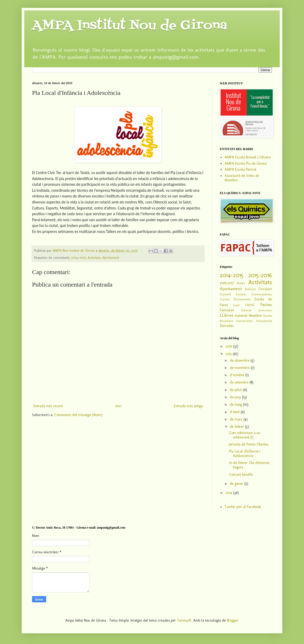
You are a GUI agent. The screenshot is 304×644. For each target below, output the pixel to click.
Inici (118, 406)
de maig (236, 404)
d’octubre (238, 375)
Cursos (225, 299)
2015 (229, 354)
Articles (250, 289)
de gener (237, 484)
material (241, 316)
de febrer (237, 427)
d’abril (235, 412)
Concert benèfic (241, 475)
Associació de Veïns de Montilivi (242, 178)
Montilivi (255, 316)
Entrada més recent (48, 406)
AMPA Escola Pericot (240, 169)
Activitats (94, 258)
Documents (242, 299)
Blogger (233, 620)
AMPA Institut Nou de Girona (130, 26)
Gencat (246, 310)
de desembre (240, 360)
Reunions (226, 321)
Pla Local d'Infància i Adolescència (245, 454)
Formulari (227, 310)
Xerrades (227, 326)
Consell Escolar (233, 294)
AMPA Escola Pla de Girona (246, 163)
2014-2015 (78, 258)
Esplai (237, 305)
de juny (236, 397)
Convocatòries (262, 294)
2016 (229, 346)
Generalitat (265, 310)
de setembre (240, 382)
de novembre (240, 368)
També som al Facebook (243, 507)
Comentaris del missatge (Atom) (78, 415)
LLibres (227, 315)
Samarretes (245, 321)
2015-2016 (260, 275)
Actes (241, 283)
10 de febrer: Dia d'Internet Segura (249, 465)
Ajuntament (111, 258)
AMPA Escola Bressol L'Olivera (248, 157)
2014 (229, 493)
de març (237, 419)
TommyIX (184, 620)
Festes (266, 305)
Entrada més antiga (188, 406)
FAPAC (250, 305)
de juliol (236, 390)
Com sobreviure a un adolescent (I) (245, 435)
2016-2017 (227, 283)
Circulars (265, 289)
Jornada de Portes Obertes (249, 444)
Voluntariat (264, 321)
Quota (267, 316)
